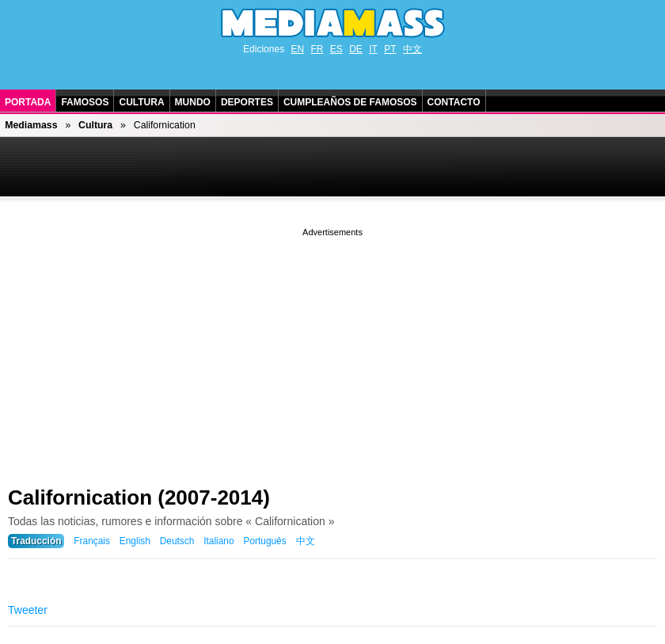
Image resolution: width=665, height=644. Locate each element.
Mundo (193, 102)
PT (390, 49)
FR (317, 49)
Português (264, 541)
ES (336, 49)
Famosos (85, 102)
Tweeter (28, 610)
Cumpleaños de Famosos (350, 102)
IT (373, 49)
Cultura (141, 102)
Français (92, 541)
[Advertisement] (332, 351)
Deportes (247, 102)
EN (297, 49)
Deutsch (177, 541)
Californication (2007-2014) (139, 497)
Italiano (218, 541)
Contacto (454, 102)
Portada (28, 102)
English (135, 541)
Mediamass (31, 125)
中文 (412, 49)
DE (356, 49)
